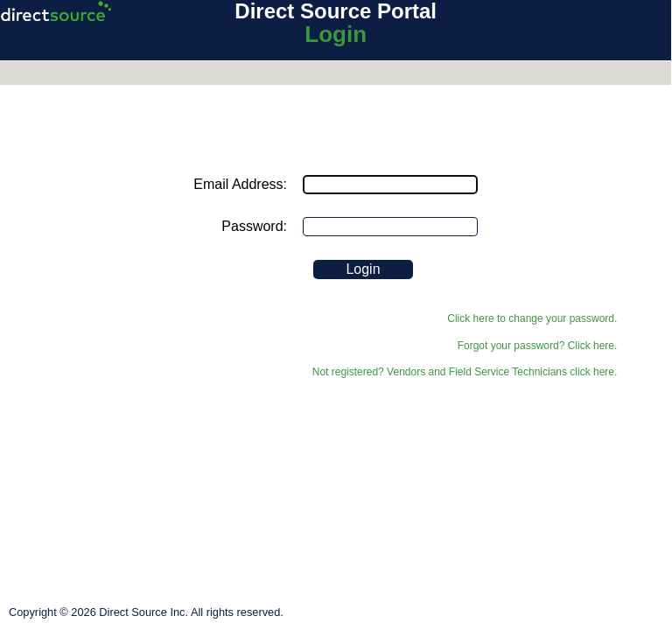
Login (336, 34)
